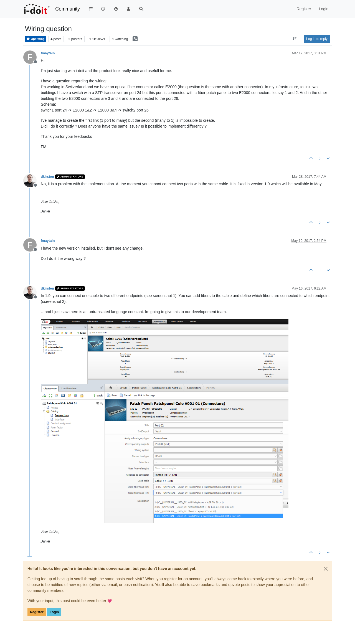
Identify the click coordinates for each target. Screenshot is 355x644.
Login (54, 612)
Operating (35, 39)
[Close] (326, 569)
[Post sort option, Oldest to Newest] (295, 39)
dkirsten (47, 177)
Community (68, 9)
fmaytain (48, 53)
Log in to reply (317, 39)
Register (37, 612)
